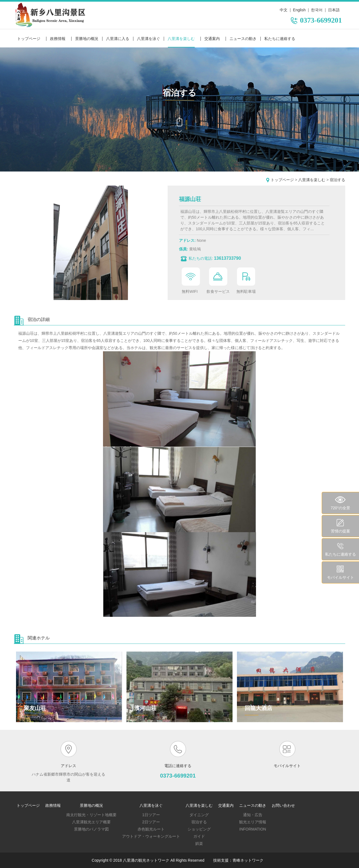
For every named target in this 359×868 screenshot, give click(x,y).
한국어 (317, 10)
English (299, 10)
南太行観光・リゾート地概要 (91, 815)
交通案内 (212, 39)
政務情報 (58, 39)
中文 (284, 10)
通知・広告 (253, 815)
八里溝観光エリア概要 (91, 822)
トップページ (29, 39)
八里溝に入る (118, 39)
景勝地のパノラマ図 (91, 829)
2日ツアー (151, 822)
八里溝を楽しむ (181, 39)
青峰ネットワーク (248, 860)
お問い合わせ (283, 805)
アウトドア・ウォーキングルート (151, 836)
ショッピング (199, 829)
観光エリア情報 (253, 822)
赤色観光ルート (151, 829)
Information (253, 829)
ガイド (199, 836)
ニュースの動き (243, 39)
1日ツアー (151, 815)
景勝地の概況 (87, 39)
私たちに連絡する (280, 39)
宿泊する (337, 180)
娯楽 (199, 843)
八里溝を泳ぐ (149, 39)
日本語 (334, 10)
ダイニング (199, 815)
